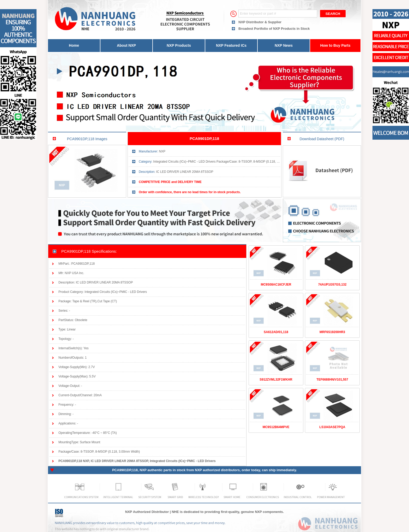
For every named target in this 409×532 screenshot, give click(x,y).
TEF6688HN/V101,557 (332, 380)
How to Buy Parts (335, 45)
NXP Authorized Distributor (147, 512)
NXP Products (179, 45)
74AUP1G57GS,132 (332, 285)
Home (74, 45)
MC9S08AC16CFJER (276, 285)
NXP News (284, 45)
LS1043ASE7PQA (332, 427)
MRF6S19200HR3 (332, 332)
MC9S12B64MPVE (276, 427)
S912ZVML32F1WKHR (276, 380)
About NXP (126, 45)
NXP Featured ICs (231, 45)
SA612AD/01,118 (276, 332)
